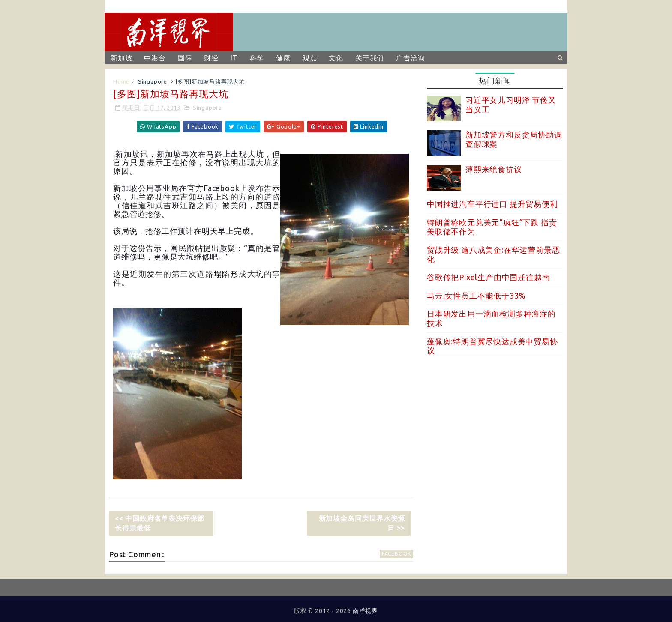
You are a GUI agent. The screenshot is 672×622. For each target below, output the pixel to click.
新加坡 (121, 58)
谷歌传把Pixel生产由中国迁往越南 (488, 277)
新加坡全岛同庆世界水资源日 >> (362, 523)
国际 (185, 58)
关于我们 (370, 58)
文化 (336, 58)
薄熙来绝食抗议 (494, 169)
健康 (283, 58)
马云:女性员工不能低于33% (476, 296)
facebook (396, 554)
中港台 (155, 58)
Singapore (153, 81)
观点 (310, 58)
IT (234, 58)
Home (121, 81)
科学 (257, 58)
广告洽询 (410, 58)
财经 (211, 58)
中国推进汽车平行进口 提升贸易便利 (492, 204)
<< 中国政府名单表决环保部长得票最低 (160, 523)
